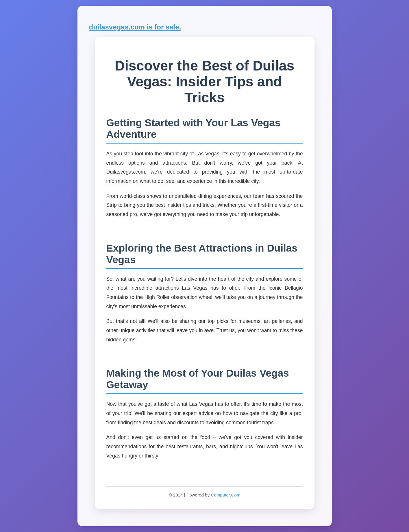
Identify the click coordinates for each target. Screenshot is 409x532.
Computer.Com (225, 495)
